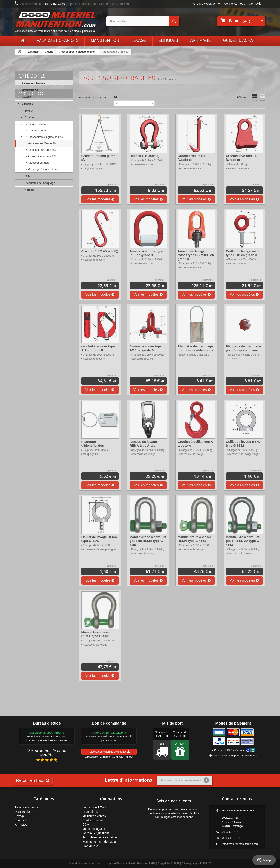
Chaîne (49, 52)
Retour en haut (33, 780)
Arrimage (200, 40)
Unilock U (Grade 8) (144, 156)
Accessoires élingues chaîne (77, 52)
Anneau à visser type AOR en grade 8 (146, 348)
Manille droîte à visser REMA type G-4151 (195, 539)
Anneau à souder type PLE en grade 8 (146, 253)
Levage (139, 40)
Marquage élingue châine (43, 169)
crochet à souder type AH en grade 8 (98, 348)
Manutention (105, 40)
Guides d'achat (239, 40)
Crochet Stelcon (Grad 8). (99, 158)
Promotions (90, 812)
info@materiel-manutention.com (240, 844)
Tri (115, 97)
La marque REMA (94, 807)
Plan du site (90, 846)
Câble (28, 176)
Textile (29, 111)
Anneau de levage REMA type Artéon (144, 444)
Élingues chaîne (37, 124)
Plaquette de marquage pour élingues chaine (244, 348)
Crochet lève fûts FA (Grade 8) (241, 158)
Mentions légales (94, 829)
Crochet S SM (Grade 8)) (100, 251)
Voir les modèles (100, 199)
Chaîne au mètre (38, 130)
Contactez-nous (235, 4)
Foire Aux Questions (96, 833)
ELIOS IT (205, 864)
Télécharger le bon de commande (109, 752)
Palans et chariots (58, 40)
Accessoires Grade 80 (42, 143)
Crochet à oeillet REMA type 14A (195, 444)
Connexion (256, 4)
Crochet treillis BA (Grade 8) (192, 158)
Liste (263, 98)
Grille (255, 98)
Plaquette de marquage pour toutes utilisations (196, 348)
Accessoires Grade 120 (42, 156)
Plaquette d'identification (93, 444)
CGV (86, 825)
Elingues (168, 40)
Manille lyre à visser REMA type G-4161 (97, 634)
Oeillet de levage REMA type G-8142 (244, 444)
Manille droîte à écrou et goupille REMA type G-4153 (148, 541)
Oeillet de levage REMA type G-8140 (99, 539)
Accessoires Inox (38, 163)
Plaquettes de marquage (40, 183)
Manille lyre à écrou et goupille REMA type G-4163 (243, 541)
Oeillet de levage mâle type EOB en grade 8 (243, 253)
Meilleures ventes (94, 816)
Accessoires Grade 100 (42, 150)
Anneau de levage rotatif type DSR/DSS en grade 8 (196, 255)
